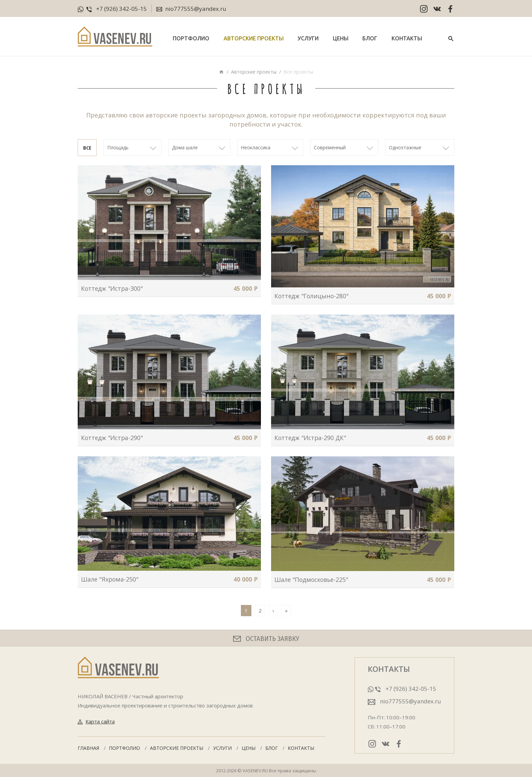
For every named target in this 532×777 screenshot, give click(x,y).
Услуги (308, 38)
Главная (88, 748)
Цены (341, 38)
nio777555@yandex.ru (191, 9)
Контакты (407, 38)
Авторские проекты (254, 38)
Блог (370, 38)
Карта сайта (100, 721)
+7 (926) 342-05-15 (121, 9)
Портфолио (191, 38)
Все (87, 148)
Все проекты (298, 72)
